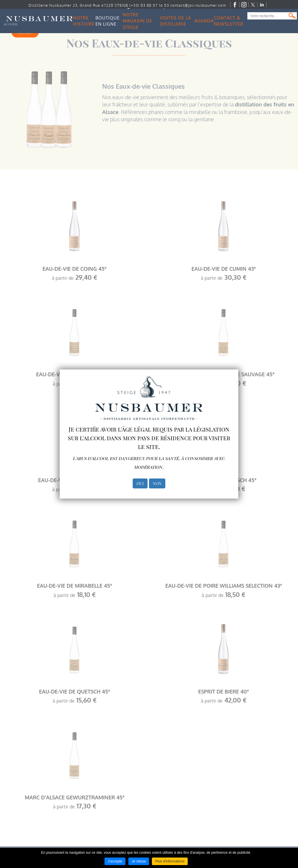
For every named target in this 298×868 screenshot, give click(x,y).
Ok (292, 16)
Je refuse (139, 861)
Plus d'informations (170, 861)
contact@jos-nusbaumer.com (198, 5)
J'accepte (115, 861)
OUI (140, 483)
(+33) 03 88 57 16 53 (149, 5)
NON (157, 483)
